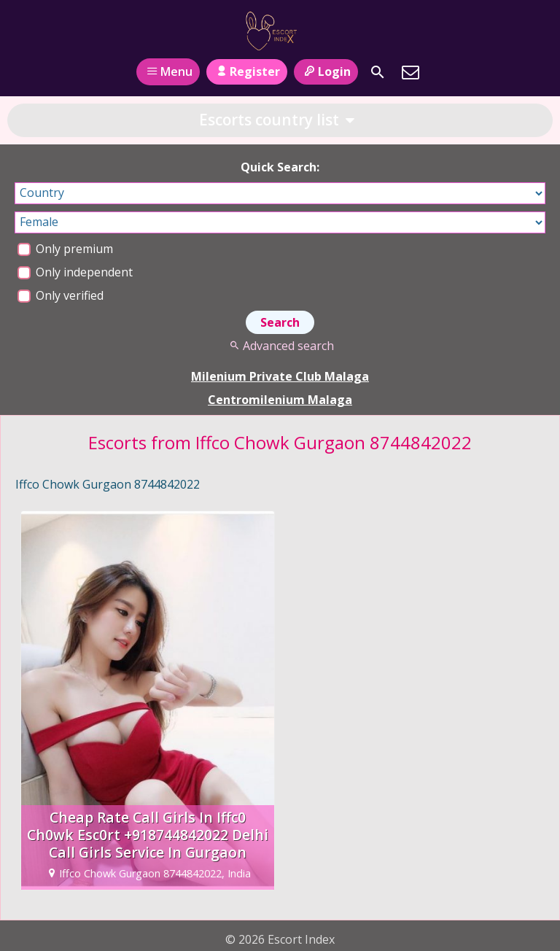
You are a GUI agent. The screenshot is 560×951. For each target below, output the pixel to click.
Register (247, 71)
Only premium (65, 249)
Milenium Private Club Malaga (280, 376)
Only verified (61, 295)
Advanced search (280, 346)
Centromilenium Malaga (280, 400)
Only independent (75, 272)
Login (326, 71)
